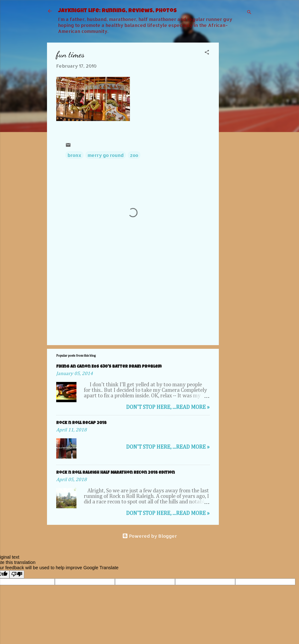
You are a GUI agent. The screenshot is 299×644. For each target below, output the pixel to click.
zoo (134, 155)
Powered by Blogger (150, 536)
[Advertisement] (237, 112)
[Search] (249, 13)
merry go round (106, 155)
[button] (207, 53)
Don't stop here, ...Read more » (168, 407)
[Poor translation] (17, 574)
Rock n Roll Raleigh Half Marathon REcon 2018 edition (116, 473)
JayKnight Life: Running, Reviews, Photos (117, 11)
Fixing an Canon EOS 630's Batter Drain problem (109, 367)
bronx (74, 155)
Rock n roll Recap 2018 (81, 423)
